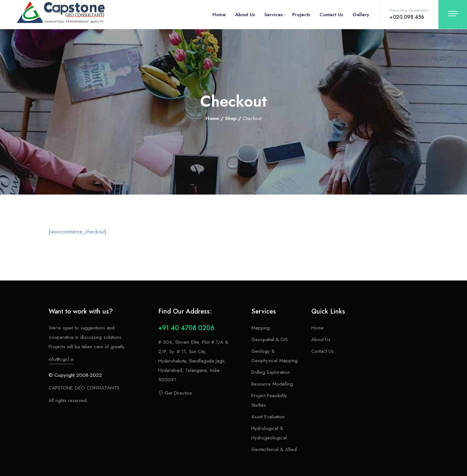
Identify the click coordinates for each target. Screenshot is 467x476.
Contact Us (331, 15)
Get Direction (175, 393)
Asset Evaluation (268, 417)
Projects (301, 15)
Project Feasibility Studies (269, 400)
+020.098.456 (407, 17)
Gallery (361, 15)
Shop (231, 118)
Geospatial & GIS (270, 339)
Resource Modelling (272, 384)
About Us (245, 15)
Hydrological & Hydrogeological (269, 433)
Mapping (261, 328)
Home (219, 15)
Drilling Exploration (270, 372)
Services (274, 15)
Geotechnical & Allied (274, 449)
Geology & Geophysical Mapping (275, 356)
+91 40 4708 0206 (186, 328)
